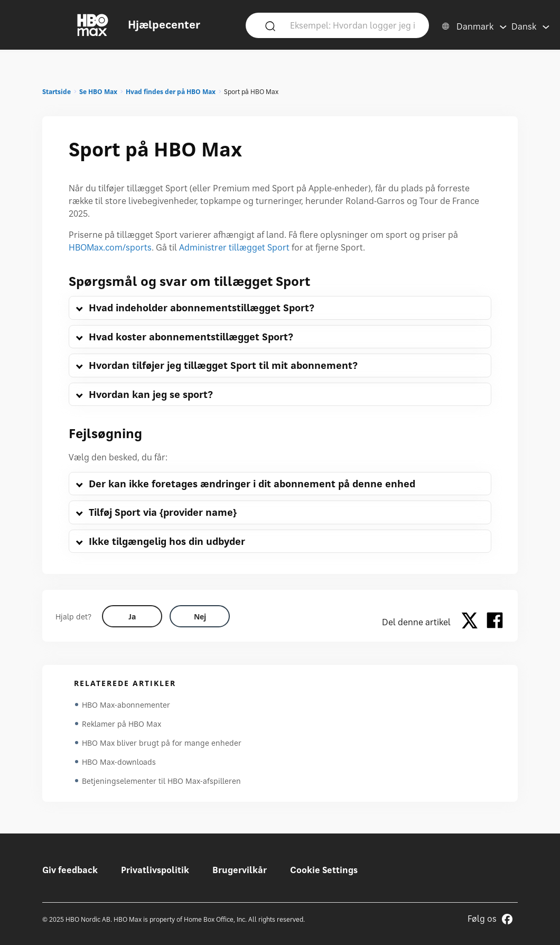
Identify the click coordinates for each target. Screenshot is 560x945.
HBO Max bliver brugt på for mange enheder (162, 743)
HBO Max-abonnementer (126, 705)
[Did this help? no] (200, 616)
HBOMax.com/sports (110, 247)
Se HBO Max (98, 92)
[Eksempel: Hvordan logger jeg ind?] (353, 25)
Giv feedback (70, 870)
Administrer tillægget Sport (234, 247)
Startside (57, 92)
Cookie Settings (324, 870)
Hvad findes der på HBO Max (171, 92)
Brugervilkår (240, 870)
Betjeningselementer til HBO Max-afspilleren (161, 781)
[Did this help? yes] (132, 616)
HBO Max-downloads (119, 762)
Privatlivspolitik (155, 870)
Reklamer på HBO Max (122, 724)
